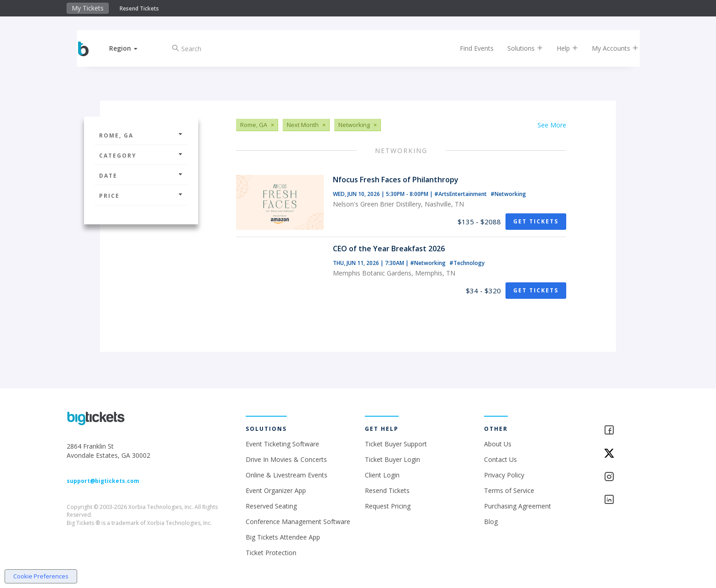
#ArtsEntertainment (461, 194)
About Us (498, 444)
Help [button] (560, 48)
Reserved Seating (271, 506)
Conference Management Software (298, 522)
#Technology (467, 263)
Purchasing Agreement (518, 506)
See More (552, 125)
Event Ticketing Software (282, 444)
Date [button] (141, 176)
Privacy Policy (504, 475)
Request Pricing (388, 506)
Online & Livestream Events (287, 475)
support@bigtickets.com (103, 481)
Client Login (382, 475)
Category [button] (141, 156)
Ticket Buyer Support (396, 444)
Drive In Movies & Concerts (286, 459)
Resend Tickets (139, 8)
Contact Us (500, 459)
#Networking (508, 194)
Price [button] (141, 196)
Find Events (469, 48)
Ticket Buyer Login (392, 459)
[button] (131, 48)
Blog (491, 522)
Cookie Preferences (41, 576)
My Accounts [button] (608, 48)
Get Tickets (536, 221)
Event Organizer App (276, 490)
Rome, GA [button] (141, 135)
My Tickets (88, 8)
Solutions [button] (518, 48)
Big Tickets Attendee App (283, 537)
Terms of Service (509, 490)
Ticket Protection (271, 553)
